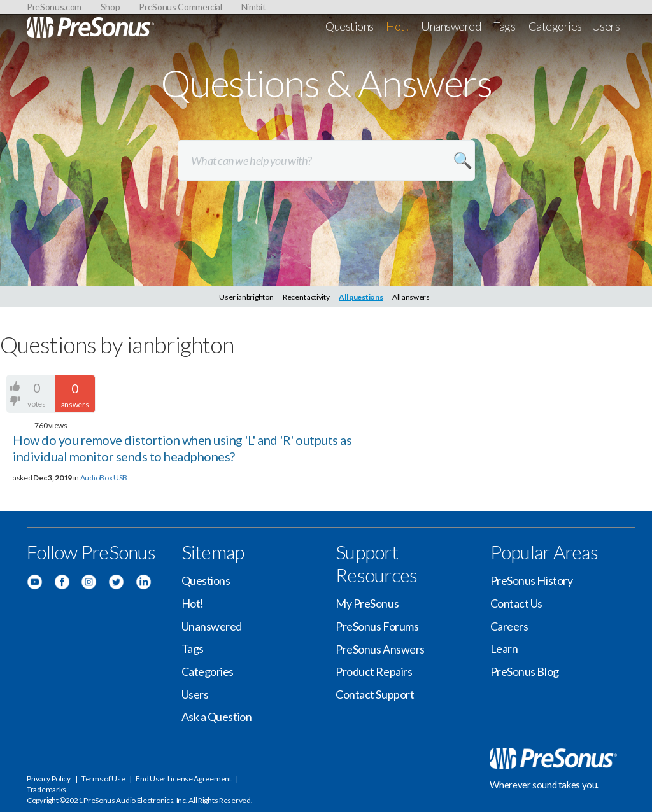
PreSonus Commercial (180, 7)
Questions (350, 26)
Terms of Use (103, 779)
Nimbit (254, 7)
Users (606, 26)
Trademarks (46, 789)
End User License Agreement (183, 779)
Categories (556, 26)
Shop (110, 7)
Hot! (397, 26)
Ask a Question (217, 717)
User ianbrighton (246, 297)
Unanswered (451, 26)
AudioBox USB (104, 478)
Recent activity (306, 297)
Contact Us (517, 603)
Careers (509, 626)
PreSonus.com (54, 7)
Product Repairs (374, 671)
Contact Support (375, 694)
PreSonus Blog (525, 671)
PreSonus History (532, 580)
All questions (361, 297)
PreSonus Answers (380, 649)
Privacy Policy (49, 779)
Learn (504, 648)
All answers (411, 297)
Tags (504, 26)
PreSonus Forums (377, 626)
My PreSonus (367, 603)
